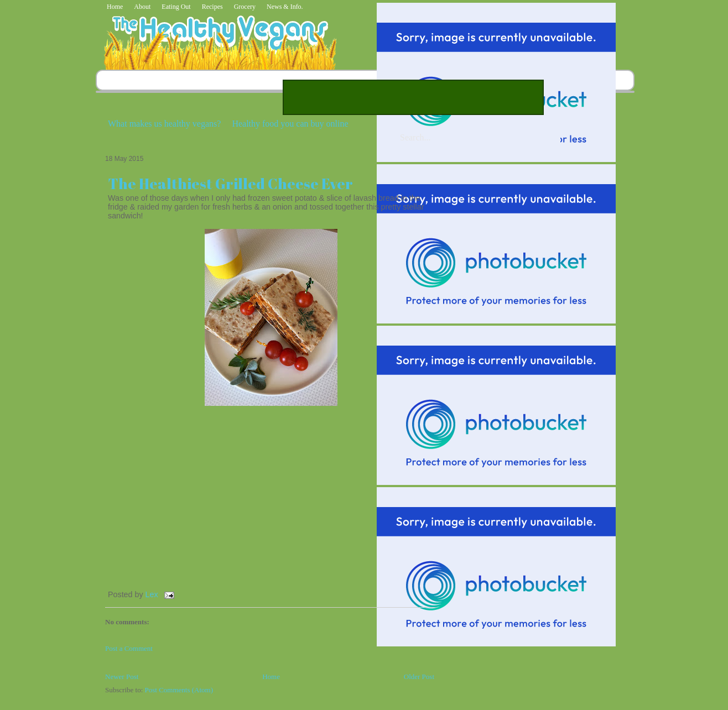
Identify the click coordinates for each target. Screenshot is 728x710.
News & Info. (285, 7)
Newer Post (122, 677)
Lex (153, 594)
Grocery (245, 7)
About (142, 7)
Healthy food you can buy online (290, 124)
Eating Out (176, 7)
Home (115, 7)
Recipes (212, 7)
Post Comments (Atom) (179, 690)
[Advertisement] (413, 97)
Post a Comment (129, 648)
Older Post (419, 677)
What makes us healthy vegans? (164, 124)
